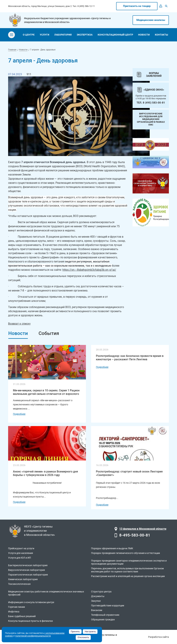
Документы (98, 596)
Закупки (96, 601)
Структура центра (101, 592)
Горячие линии (17, 607)
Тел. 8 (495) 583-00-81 (151, 103)
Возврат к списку (19, 324)
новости (144, 35)
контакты (161, 35)
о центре (29, 35)
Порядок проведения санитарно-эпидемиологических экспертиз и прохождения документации (129, 562)
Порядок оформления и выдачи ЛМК (112, 548)
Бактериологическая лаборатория (28, 565)
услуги (45, 35)
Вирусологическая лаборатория (27, 570)
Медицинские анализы (151, 20)
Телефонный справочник (105, 615)
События (49, 333)
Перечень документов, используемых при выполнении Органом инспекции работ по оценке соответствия (127, 570)
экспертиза (85, 35)
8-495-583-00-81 (135, 535)
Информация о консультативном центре (31, 602)
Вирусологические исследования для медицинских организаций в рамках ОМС (151, 119)
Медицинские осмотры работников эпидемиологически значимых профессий (46, 593)
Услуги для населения (21, 553)
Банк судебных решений (22, 616)
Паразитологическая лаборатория (28, 575)
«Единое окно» (154, 90)
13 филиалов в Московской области (143, 529)
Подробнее (19, 414)
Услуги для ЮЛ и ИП (20, 558)
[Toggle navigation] (11, 35)
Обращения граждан (103, 619)
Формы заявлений (154, 75)
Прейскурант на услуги (21, 548)
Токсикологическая (19, 584)
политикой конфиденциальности (33, 636)
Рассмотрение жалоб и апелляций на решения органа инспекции (128, 576)
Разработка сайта (159, 637)
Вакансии (97, 610)
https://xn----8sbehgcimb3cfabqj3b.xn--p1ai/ (89, 270)
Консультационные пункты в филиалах (31, 621)
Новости (18, 333)
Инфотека (14, 612)
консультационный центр (115, 35)
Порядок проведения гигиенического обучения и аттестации (125, 553)
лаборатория (63, 35)
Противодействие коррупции (108, 606)
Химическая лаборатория (23, 579)
